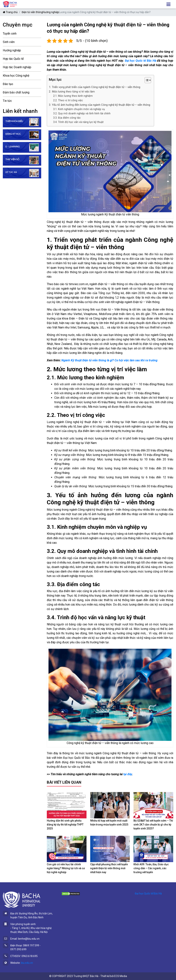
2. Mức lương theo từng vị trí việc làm (72, 92)
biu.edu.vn (27, 963)
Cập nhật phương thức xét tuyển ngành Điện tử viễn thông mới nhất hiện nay (109, 868)
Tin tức (7, 101)
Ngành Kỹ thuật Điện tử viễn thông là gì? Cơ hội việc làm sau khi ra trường (109, 360)
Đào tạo (8, 84)
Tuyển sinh (10, 34)
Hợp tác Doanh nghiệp (17, 67)
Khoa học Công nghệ (16, 76)
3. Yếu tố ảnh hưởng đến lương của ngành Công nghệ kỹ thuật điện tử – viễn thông (100, 105)
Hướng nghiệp (51, 12)
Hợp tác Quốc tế (13, 59)
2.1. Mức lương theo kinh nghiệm (73, 96)
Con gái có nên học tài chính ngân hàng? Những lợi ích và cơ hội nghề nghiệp (66, 868)
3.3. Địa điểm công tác (67, 118)
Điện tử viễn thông (32, 12)
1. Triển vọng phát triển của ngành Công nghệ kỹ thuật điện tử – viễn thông (95, 87)
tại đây (128, 774)
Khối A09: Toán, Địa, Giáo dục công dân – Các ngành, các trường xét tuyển (151, 868)
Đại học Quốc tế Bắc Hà (141, 61)
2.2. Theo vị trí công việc (68, 100)
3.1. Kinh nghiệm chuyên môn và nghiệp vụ (79, 109)
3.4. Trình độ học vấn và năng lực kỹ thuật (78, 122)
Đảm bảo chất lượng (16, 92)
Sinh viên (9, 42)
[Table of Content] (148, 80)
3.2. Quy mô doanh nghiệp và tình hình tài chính (82, 114)
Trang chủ (10, 12)
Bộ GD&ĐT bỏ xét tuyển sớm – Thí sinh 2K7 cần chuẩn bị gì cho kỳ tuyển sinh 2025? (153, 825)
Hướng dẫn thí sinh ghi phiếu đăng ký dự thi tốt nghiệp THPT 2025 (65, 825)
